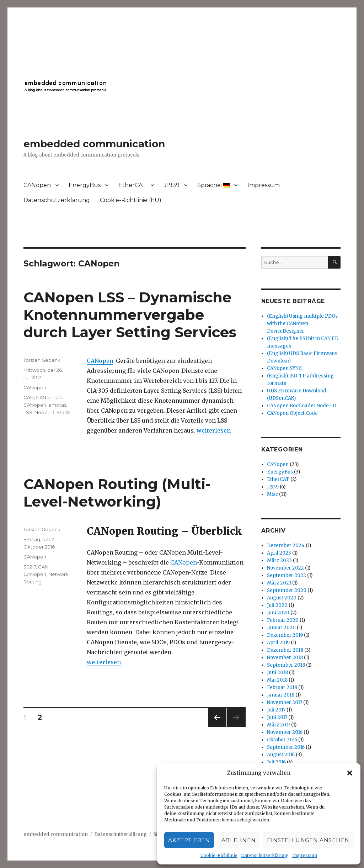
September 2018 (286, 665)
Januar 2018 (281, 695)
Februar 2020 (283, 620)
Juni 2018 (277, 673)
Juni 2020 (278, 613)
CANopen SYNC (284, 368)
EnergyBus (85, 185)
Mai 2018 (277, 680)
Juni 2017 (277, 717)
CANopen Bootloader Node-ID (302, 406)
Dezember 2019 (285, 635)
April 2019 (278, 643)
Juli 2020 (277, 605)
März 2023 (279, 560)
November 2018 (285, 658)
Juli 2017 (276, 710)
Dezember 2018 (285, 650)
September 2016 (286, 747)
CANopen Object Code (292, 413)
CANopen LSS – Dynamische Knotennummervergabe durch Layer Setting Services (130, 315)
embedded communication (94, 144)
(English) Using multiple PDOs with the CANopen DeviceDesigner (302, 324)
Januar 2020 (281, 628)
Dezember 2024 (286, 546)
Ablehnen (239, 840)
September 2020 (287, 590)
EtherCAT (132, 185)
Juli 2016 (276, 762)
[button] (350, 773)
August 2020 (282, 598)
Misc (272, 494)
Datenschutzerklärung (265, 855)
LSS (28, 412)
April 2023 (279, 553)
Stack (63, 412)
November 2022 (285, 568)
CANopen (37, 185)
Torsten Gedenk (42, 360)
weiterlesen (214, 430)
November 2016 (285, 732)
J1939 (172, 185)
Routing (33, 582)
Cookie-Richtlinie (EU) (131, 200)
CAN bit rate (50, 397)
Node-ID (44, 412)
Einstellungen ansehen (308, 840)
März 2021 (279, 583)
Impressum (305, 855)
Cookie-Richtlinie (219, 855)
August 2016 (281, 755)
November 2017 (285, 702)
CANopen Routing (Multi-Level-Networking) (117, 493)
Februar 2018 (282, 687)
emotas (57, 405)
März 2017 (279, 725)
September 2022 (287, 575)
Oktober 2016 (282, 740)
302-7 (30, 567)
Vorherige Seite (216, 727)
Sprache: (213, 185)
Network (58, 574)
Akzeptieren (189, 840)
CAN (29, 397)
